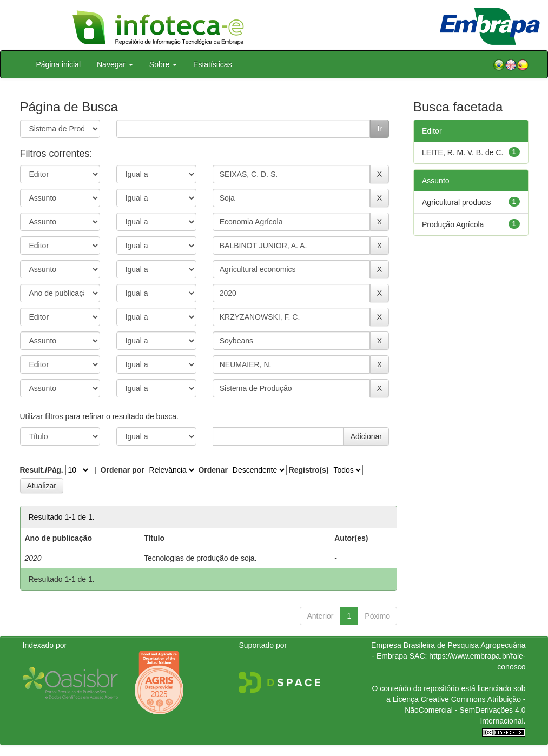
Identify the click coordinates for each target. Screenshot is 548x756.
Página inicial (59, 64)
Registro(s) (309, 470)
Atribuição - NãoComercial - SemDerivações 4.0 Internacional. (465, 710)
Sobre (163, 64)
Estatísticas (213, 64)
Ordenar (213, 470)
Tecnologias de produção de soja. (200, 558)
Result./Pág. (42, 470)
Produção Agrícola (453, 224)
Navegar (115, 64)
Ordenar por (123, 470)
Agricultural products (457, 202)
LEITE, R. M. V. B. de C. (463, 152)
